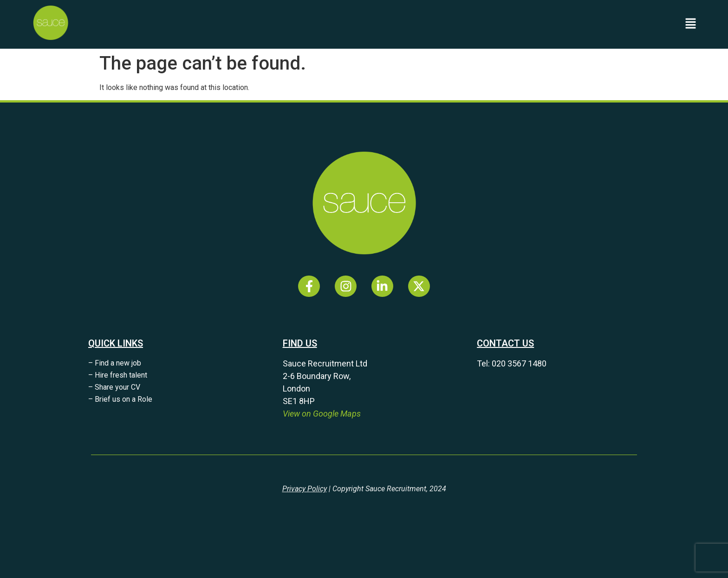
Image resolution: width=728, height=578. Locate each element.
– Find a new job (115, 363)
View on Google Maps (322, 414)
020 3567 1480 (519, 363)
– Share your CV (114, 387)
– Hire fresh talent (118, 375)
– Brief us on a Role (120, 399)
